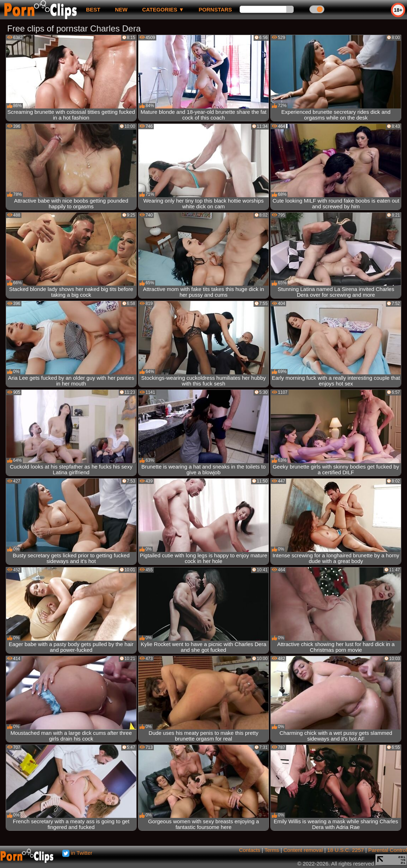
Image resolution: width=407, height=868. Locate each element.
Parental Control (388, 850)
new (121, 9)
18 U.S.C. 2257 (346, 850)
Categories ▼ (163, 9)
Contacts (249, 850)
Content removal (303, 850)
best (93, 9)
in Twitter (77, 853)
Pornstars (215, 9)
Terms (272, 850)
